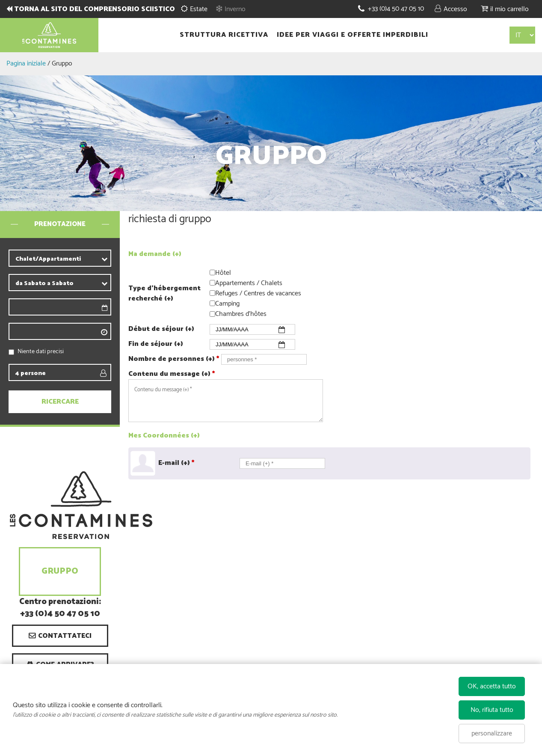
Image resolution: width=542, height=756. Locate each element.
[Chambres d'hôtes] (212, 314)
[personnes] (264, 359)
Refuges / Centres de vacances (258, 293)
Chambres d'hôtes (241, 314)
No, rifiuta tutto (492, 710)
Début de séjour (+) (161, 329)
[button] (505, 9)
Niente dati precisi (41, 352)
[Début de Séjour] (252, 329)
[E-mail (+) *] (282, 463)
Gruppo (60, 571)
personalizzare (492, 734)
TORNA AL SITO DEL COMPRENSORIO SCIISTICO (95, 9)
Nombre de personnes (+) (174, 359)
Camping (227, 304)
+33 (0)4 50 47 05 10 (396, 9)
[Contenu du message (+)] (226, 401)
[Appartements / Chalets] (212, 283)
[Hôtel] (212, 272)
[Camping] (212, 303)
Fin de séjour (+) (156, 344)
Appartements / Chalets (249, 283)
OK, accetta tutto (492, 686)
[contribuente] (75, 259)
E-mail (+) (176, 463)
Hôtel (223, 273)
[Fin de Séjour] (252, 344)
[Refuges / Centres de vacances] (212, 293)
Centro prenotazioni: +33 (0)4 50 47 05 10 (60, 608)
